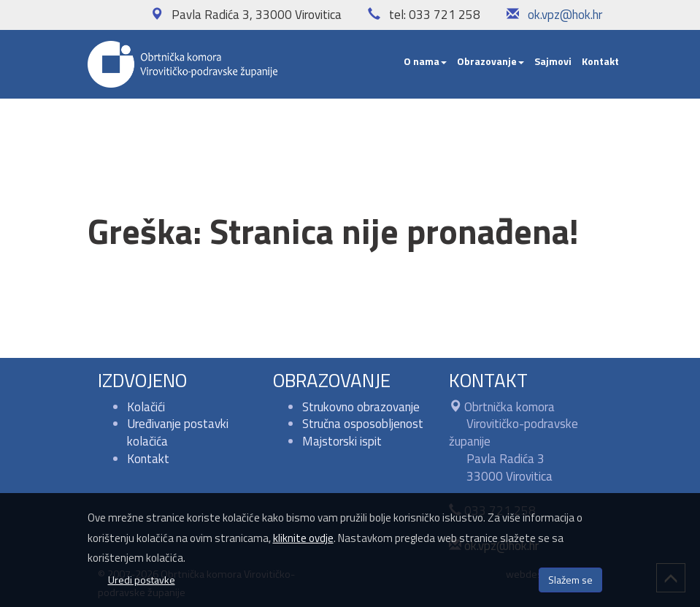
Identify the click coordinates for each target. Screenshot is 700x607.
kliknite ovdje (303, 538)
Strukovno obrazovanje (361, 407)
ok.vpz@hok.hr (565, 15)
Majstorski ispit (342, 441)
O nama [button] (425, 61)
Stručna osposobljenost (363, 424)
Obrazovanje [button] (491, 61)
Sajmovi (553, 61)
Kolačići (146, 407)
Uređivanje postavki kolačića (178, 432)
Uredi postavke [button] (142, 580)
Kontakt (600, 61)
